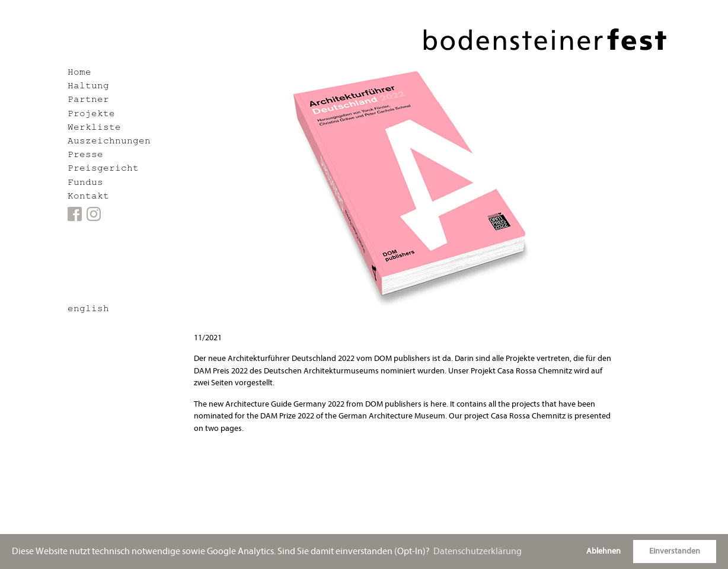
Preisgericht (103, 169)
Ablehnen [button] (604, 551)
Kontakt (88, 197)
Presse (85, 156)
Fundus (85, 183)
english (88, 310)
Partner (88, 100)
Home (79, 73)
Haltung (88, 87)
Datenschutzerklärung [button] (478, 551)
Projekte (91, 115)
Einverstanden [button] (675, 551)
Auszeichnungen (109, 142)
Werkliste (94, 128)
